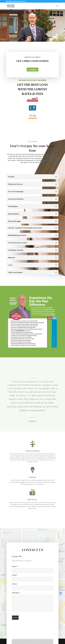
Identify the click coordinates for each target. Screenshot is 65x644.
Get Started (32, 70)
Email (15, 577)
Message (16, 595)
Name (15, 569)
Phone (14, 586)
